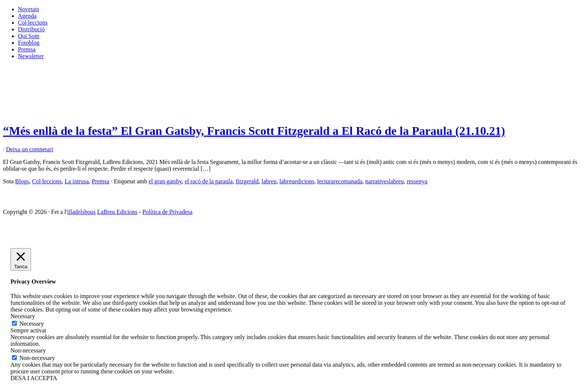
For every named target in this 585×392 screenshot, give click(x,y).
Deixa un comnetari (29, 149)
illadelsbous (81, 212)
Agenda (27, 16)
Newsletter (31, 56)
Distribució (31, 29)
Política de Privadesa (168, 212)
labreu (269, 181)
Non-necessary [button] (28, 350)
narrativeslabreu (384, 181)
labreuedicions (297, 181)
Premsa (27, 49)
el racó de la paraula (209, 181)
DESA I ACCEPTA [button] (34, 378)
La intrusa (76, 181)
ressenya (417, 181)
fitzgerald (247, 181)
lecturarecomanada (340, 181)
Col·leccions (33, 23)
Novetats (29, 9)
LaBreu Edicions (117, 212)
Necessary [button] (23, 316)
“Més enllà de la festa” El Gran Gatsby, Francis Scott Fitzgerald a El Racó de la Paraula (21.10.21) (254, 131)
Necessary (32, 324)
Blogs (22, 181)
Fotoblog (29, 43)
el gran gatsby (165, 181)
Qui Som (29, 36)
